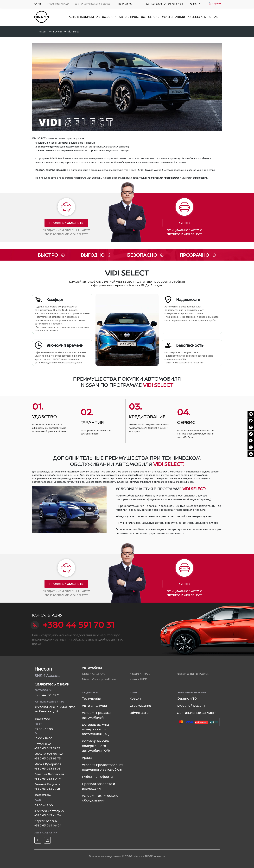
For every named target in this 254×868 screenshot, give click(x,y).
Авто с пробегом (132, 17)
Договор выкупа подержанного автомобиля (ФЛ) (96, 729)
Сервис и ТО (187, 698)
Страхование (140, 706)
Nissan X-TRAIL (140, 674)
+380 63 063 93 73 (48, 758)
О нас (214, 17)
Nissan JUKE (138, 679)
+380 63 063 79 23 (48, 789)
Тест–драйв (155, 4)
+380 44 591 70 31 (125, 4)
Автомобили (92, 668)
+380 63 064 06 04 (48, 825)
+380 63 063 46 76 (48, 815)
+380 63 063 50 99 (48, 778)
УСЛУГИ (167, 17)
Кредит (135, 698)
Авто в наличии (94, 706)
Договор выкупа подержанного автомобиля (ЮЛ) (96, 746)
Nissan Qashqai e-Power (99, 679)
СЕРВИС (154, 17)
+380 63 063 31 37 (47, 748)
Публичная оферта (97, 777)
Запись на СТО (174, 4)
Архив (87, 758)
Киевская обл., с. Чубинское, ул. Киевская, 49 (55, 709)
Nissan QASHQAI (94, 674)
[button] (214, 4)
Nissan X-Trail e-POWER (193, 674)
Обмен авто (139, 713)
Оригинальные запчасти (197, 713)
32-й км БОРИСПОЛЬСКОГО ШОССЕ (93, 4)
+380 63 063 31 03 (47, 768)
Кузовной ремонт (191, 706)
